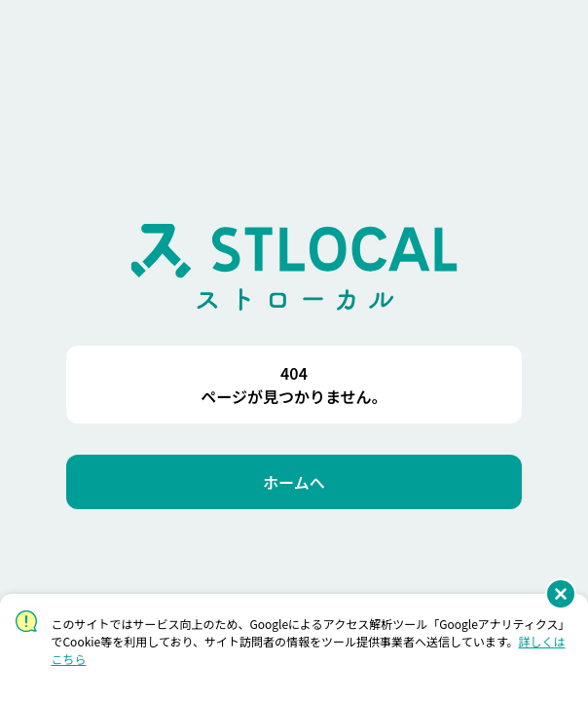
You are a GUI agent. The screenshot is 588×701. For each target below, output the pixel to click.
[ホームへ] (294, 482)
